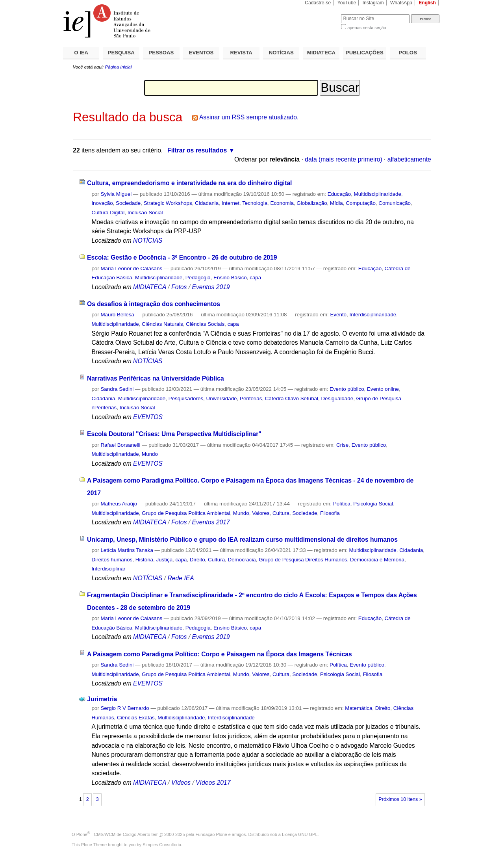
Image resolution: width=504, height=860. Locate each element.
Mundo (150, 454)
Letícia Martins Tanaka (127, 550)
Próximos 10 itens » (400, 799)
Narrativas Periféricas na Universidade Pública (156, 378)
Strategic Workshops (168, 203)
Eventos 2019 (211, 287)
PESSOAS (161, 53)
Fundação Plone (211, 834)
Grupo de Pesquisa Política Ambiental (186, 513)
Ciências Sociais (205, 324)
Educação (339, 194)
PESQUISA (121, 53)
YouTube (347, 3)
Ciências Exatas (136, 718)
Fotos (179, 287)
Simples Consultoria (162, 845)
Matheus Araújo (119, 504)
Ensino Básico (230, 278)
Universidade (222, 398)
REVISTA (241, 53)
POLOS (408, 53)
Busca (322, 14)
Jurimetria (102, 699)
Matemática (359, 708)
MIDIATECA (321, 53)
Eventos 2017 (211, 522)
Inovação (102, 203)
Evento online (383, 389)
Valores (261, 513)
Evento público (347, 389)
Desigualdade (337, 398)
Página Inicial (118, 67)
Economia (282, 203)
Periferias (251, 398)
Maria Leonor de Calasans (131, 268)
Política (342, 504)
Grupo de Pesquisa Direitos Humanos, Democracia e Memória (332, 560)
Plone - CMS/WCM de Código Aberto (113, 834)
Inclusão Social (145, 213)
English (427, 3)
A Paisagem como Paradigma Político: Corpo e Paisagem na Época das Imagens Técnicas (220, 654)
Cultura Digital (108, 213)
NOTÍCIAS (281, 53)
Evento (338, 315)
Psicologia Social (373, 504)
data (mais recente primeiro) (344, 159)
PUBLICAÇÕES (365, 53)
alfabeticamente (409, 159)
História (144, 560)
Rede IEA (181, 578)
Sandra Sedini (117, 389)
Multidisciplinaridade (378, 194)
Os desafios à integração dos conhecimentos (154, 304)
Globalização (312, 203)
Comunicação (395, 203)
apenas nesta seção (367, 28)
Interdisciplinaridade (373, 315)
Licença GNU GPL (300, 834)
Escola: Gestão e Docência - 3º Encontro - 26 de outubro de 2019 (182, 257)
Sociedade (128, 203)
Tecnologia (255, 203)
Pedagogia (198, 278)
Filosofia (330, 513)
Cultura (281, 513)
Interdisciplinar (108, 569)
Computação (361, 203)
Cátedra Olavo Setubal (292, 398)
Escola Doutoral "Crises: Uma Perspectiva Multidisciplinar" (174, 434)
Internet (231, 203)
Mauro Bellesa (117, 315)
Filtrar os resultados (197, 150)
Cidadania (207, 203)
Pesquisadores (186, 398)
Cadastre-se (318, 3)
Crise (342, 445)
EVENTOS (201, 53)
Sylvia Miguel (116, 194)
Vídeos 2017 (213, 783)
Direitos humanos (112, 560)
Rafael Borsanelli (120, 445)
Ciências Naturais (162, 324)
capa (255, 278)
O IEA (81, 53)
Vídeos (181, 783)
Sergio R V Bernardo (125, 708)
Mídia (336, 203)
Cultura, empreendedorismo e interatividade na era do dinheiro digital (190, 183)
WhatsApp (401, 3)
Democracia (242, 560)
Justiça (165, 560)
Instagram (373, 3)
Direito (197, 560)
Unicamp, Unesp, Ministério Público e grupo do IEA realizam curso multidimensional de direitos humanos (242, 540)
